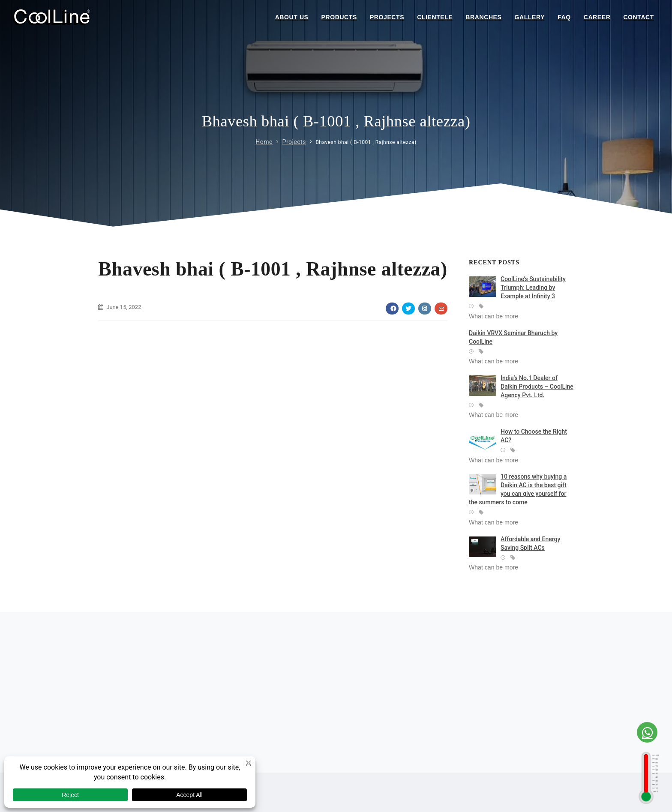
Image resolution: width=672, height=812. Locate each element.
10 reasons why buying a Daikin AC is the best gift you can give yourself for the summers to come (518, 489)
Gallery (530, 17)
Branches (483, 17)
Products (339, 17)
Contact (639, 17)
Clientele (435, 17)
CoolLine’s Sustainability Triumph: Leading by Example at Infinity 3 (533, 288)
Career (597, 17)
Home (264, 141)
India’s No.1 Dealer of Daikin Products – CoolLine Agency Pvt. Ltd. (537, 387)
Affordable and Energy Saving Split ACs (530, 543)
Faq (564, 17)
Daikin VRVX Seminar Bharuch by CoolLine (513, 337)
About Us (292, 17)
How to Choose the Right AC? (534, 436)
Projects (387, 17)
